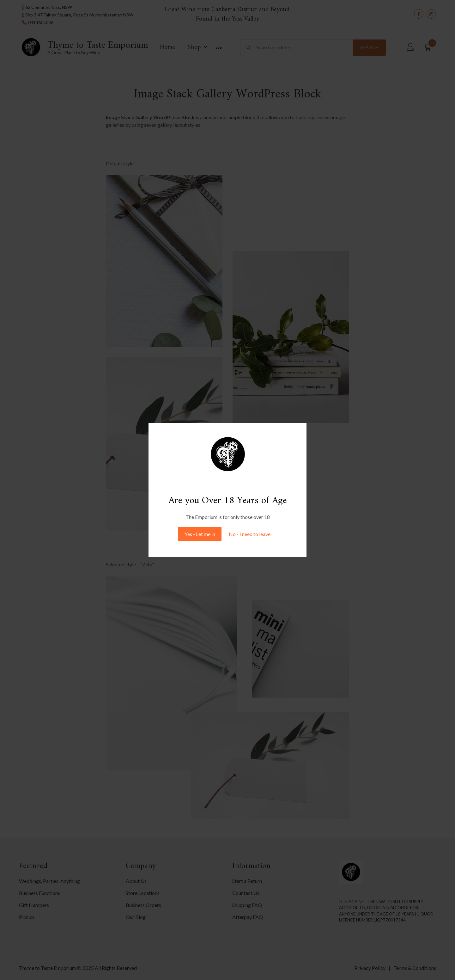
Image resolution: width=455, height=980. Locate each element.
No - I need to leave (250, 534)
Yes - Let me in (200, 534)
